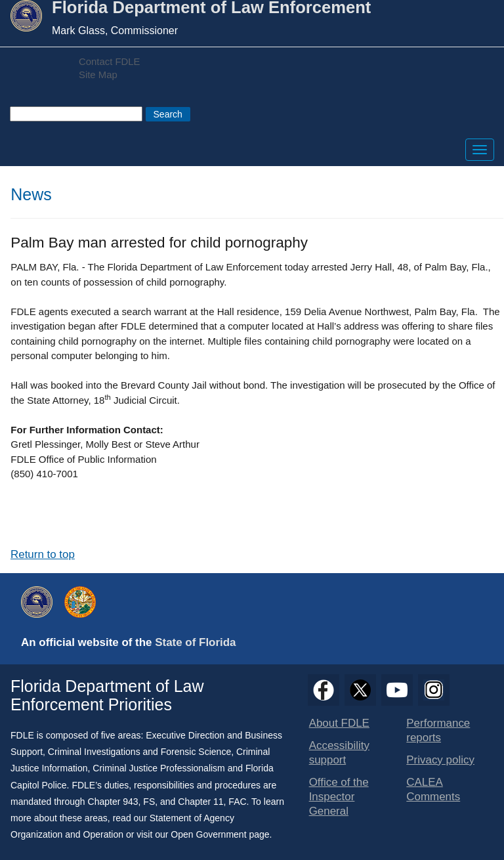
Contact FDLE (109, 62)
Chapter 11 (200, 802)
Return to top (43, 554)
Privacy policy (440, 760)
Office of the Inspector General (339, 797)
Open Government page (220, 834)
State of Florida (195, 642)
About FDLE (339, 723)
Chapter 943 (113, 802)
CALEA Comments (433, 789)
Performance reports (438, 730)
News (31, 194)
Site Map (98, 75)
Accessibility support (339, 753)
